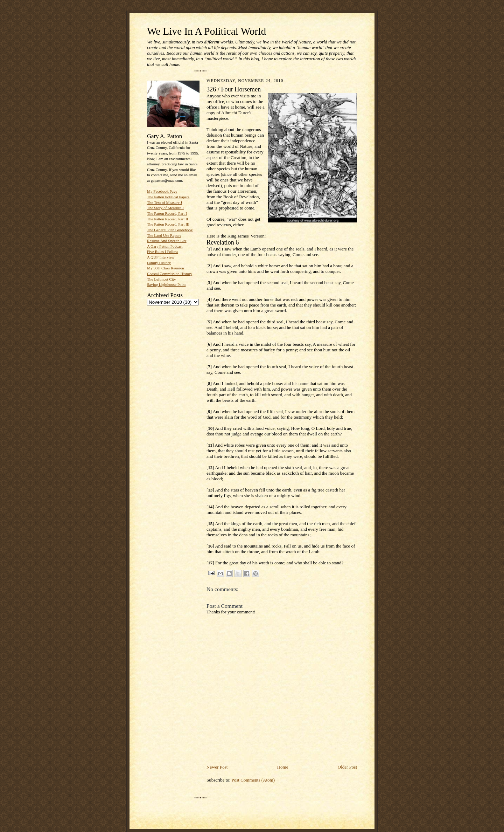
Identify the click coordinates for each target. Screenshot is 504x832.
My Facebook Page (162, 191)
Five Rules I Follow (163, 252)
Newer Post (217, 767)
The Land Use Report (164, 235)
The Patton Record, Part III (168, 224)
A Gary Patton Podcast (165, 246)
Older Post (347, 767)
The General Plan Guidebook (170, 230)
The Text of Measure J (164, 202)
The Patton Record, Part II (168, 219)
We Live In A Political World (206, 31)
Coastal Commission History (170, 274)
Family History (159, 263)
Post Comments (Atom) (253, 780)
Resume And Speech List (167, 241)
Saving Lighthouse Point (166, 284)
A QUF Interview (161, 257)
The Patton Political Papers (168, 197)
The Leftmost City (162, 279)
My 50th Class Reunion (166, 268)
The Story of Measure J (165, 208)
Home (283, 767)
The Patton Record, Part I (167, 213)
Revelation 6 (223, 242)
